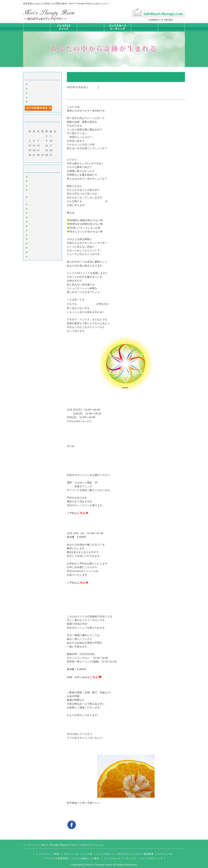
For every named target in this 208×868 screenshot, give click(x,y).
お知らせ (93, 87)
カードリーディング (40, 217)
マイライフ (35, 243)
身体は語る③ (36, 88)
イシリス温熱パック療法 (43, 204)
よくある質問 (36, 256)
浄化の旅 (34, 252)
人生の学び (35, 230)
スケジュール (165, 854)
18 (55, 146)
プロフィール (71, 854)
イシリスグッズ (38, 247)
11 (55, 141)
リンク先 (87, 854)
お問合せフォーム (171, 27)
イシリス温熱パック (91, 31)
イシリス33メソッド (151, 858)
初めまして (35, 176)
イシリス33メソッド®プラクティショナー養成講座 (125, 854)
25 (55, 150)
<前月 (35, 159)
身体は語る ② (37, 93)
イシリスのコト (38, 181)
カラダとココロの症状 (42, 208)
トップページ (37, 27)
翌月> (49, 159)
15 (43, 146)
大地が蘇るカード (39, 221)
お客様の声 (35, 239)
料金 (144, 27)
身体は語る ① (37, 97)
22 (43, 150)
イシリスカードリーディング (120, 858)
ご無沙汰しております (42, 84)
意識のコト (35, 185)
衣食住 (32, 234)
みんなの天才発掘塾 (40, 213)
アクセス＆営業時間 (57, 858)
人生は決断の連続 (39, 101)
